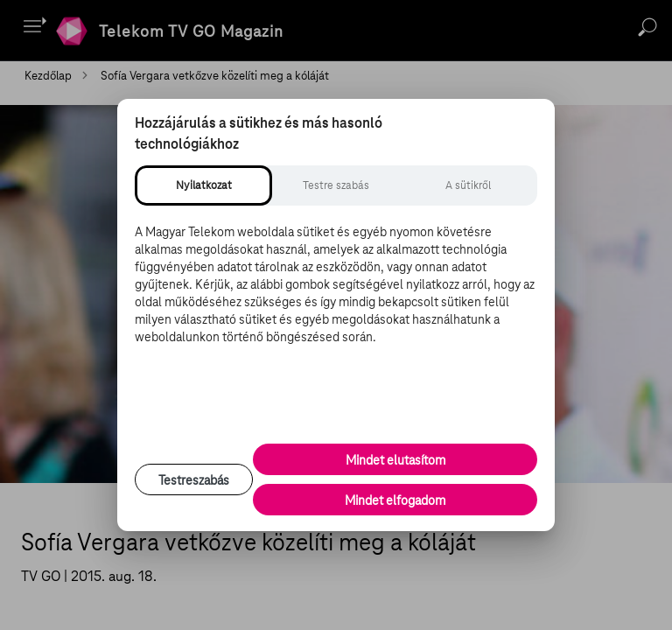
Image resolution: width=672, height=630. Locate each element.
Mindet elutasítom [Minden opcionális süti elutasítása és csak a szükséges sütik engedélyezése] (395, 460)
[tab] (203, 185)
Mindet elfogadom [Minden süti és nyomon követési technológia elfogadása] (395, 500)
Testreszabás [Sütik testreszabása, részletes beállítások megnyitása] (194, 480)
